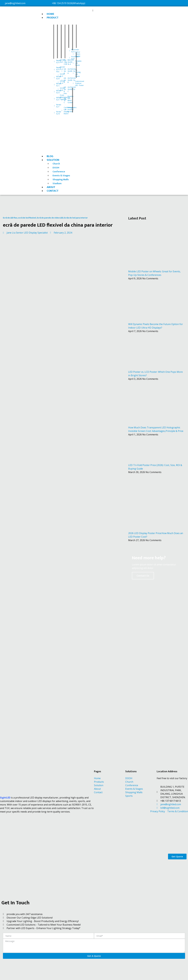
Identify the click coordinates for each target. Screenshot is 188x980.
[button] (93, 10)
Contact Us (143, 576)
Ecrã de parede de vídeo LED (50, 218)
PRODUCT (53, 18)
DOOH (56, 168)
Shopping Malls (61, 180)
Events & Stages (61, 176)
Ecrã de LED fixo (10, 218)
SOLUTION (53, 160)
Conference (59, 172)
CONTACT (53, 191)
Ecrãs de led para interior (76, 218)
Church (56, 164)
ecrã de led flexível (27, 218)
